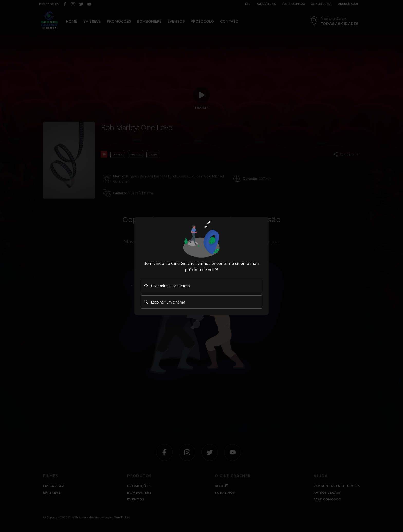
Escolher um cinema (164, 302)
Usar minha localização (167, 286)
